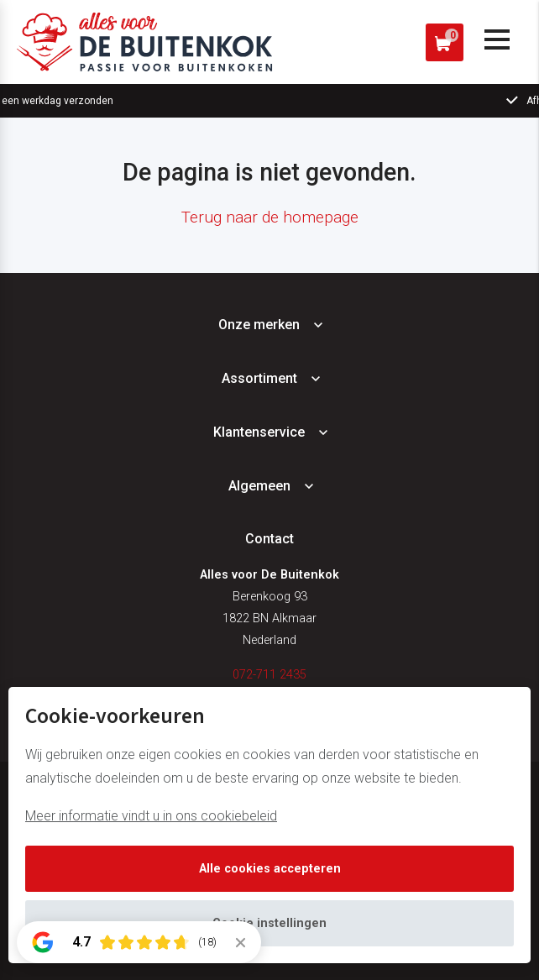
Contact (269, 539)
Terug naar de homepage (270, 217)
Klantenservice (259, 432)
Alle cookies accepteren (270, 869)
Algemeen (259, 486)
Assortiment (259, 378)
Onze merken (259, 325)
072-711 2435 (269, 675)
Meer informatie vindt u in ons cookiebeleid (151, 816)
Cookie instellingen (269, 923)
